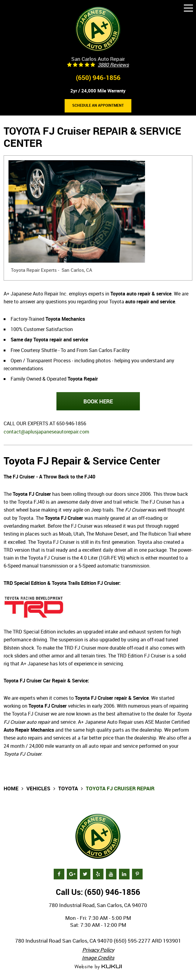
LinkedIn (124, 874)
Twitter (85, 874)
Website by (98, 967)
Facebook (59, 874)
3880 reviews (113, 65)
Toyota (68, 788)
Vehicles (38, 788)
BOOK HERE (98, 401)
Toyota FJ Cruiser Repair (120, 788)
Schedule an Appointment (98, 105)
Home (11, 788)
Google (72, 874)
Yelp (98, 874)
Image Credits (98, 958)
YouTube (111, 874)
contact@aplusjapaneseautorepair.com (46, 432)
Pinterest (137, 874)
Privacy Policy (98, 950)
